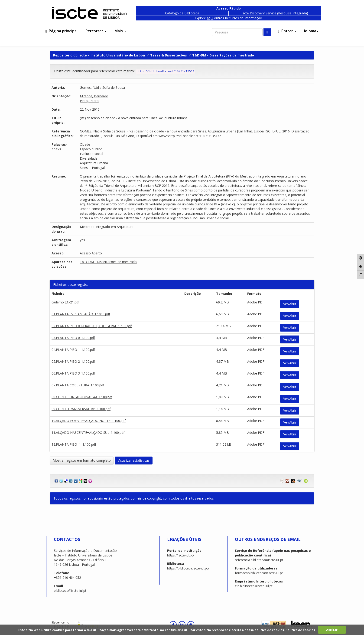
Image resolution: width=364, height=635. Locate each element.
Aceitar (332, 630)
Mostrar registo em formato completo (82, 460)
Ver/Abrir (290, 304)
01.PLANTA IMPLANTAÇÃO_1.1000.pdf (81, 314)
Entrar (287, 31)
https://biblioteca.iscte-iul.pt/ (188, 568)
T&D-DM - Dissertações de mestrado (223, 55)
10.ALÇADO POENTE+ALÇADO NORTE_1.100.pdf (89, 421)
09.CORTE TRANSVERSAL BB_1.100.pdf (81, 409)
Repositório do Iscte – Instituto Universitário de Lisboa (99, 55)
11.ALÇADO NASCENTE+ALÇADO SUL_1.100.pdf (88, 433)
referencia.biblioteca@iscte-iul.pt (259, 560)
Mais (120, 31)
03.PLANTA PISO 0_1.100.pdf (73, 338)
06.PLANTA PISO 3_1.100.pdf (73, 373)
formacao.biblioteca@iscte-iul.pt (259, 573)
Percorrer (96, 31)
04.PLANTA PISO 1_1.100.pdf (73, 350)
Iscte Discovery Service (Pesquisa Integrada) (275, 13)
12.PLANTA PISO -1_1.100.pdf (74, 444)
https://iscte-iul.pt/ (181, 555)
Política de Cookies (300, 630)
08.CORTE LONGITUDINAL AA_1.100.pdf (82, 397)
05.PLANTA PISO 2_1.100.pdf (73, 361)
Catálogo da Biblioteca (182, 13)
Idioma (311, 31)
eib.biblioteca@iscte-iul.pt (254, 586)
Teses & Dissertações (169, 55)
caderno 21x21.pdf (65, 302)
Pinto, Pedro (89, 101)
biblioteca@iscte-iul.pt (70, 591)
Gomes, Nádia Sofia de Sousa (102, 87)
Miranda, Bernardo (94, 96)
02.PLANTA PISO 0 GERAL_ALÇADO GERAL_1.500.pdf (92, 326)
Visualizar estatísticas (134, 460)
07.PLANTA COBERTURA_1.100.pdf (78, 385)
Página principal (62, 31)
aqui (210, 18)
